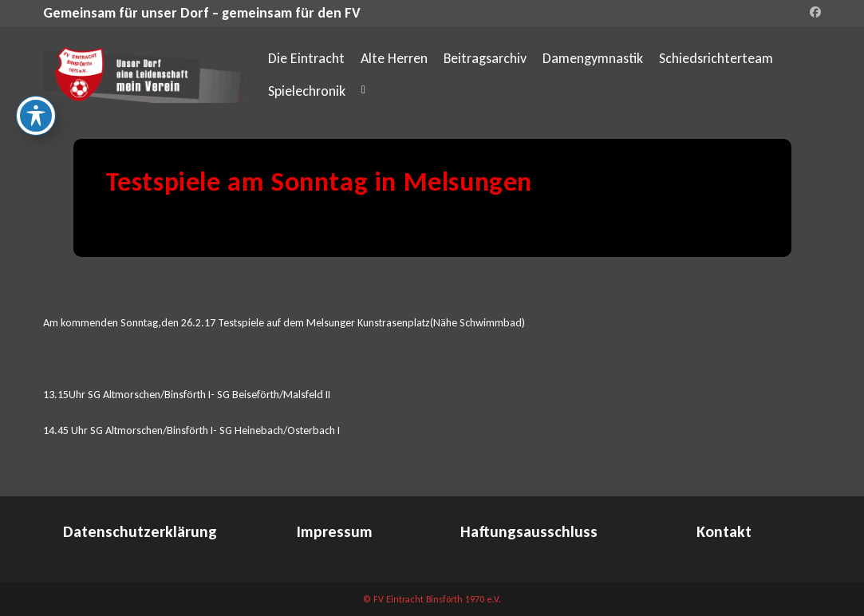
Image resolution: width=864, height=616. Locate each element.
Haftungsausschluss (529, 531)
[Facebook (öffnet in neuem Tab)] (813, 13)
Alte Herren (394, 58)
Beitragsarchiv (485, 58)
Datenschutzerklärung (140, 531)
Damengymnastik (593, 58)
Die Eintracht (306, 58)
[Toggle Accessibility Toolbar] (36, 116)
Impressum (335, 531)
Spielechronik (307, 91)
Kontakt (724, 531)
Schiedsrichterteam (716, 58)
